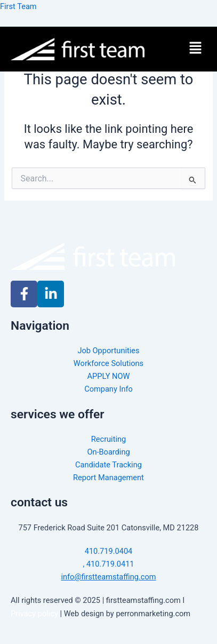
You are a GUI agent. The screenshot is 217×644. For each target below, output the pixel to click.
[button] (196, 49)
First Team (18, 6)
